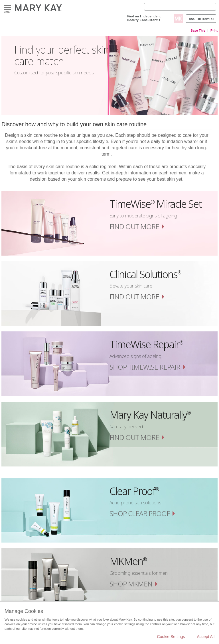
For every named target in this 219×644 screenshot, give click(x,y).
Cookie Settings (171, 637)
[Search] (180, 7)
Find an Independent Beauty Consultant (144, 18)
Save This (198, 30)
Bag (201, 19)
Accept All (206, 637)
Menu (7, 8)
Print (214, 30)
